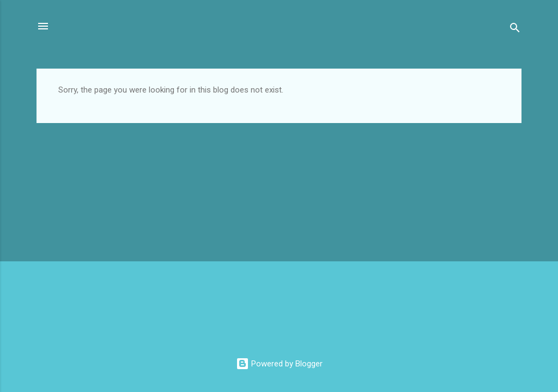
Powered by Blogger (279, 364)
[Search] (515, 30)
